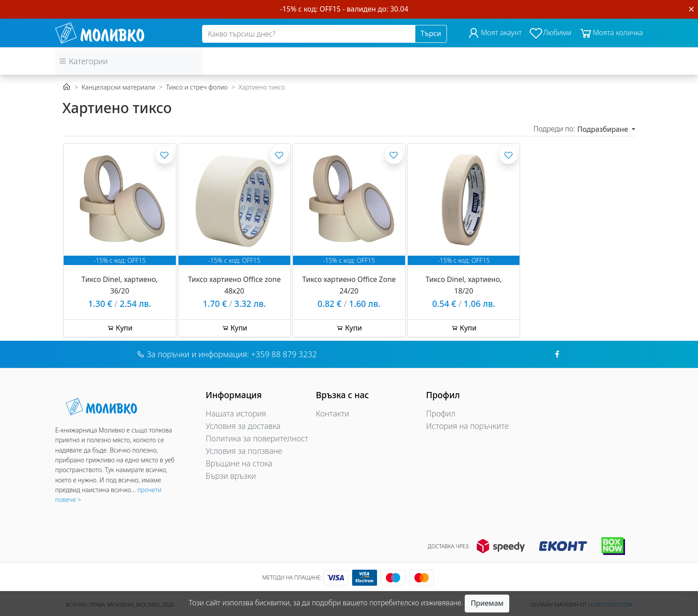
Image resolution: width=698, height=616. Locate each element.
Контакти (333, 413)
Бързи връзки (231, 476)
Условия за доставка (243, 426)
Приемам (487, 603)
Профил (441, 413)
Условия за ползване (244, 451)
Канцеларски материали (118, 87)
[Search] (309, 34)
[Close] (691, 9)
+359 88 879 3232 (284, 354)
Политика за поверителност (257, 438)
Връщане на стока (239, 463)
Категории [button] (83, 61)
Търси (431, 33)
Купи (120, 328)
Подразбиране (604, 129)
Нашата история (236, 413)
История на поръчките (467, 426)
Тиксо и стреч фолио (197, 87)
